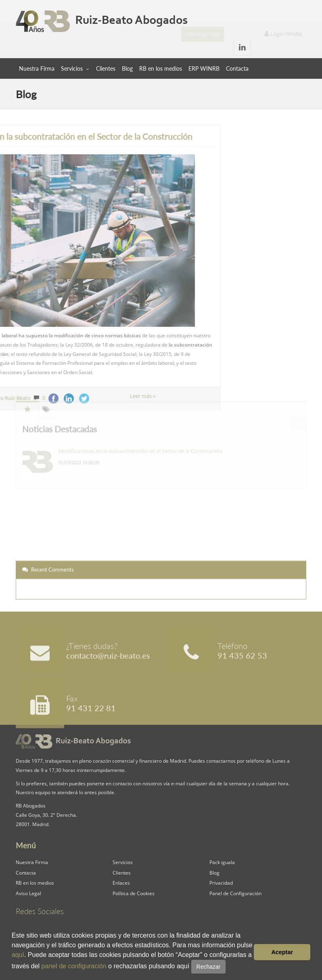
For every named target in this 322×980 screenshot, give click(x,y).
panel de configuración (74, 966)
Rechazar (209, 967)
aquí (18, 955)
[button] (229, 967)
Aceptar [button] (282, 952)
